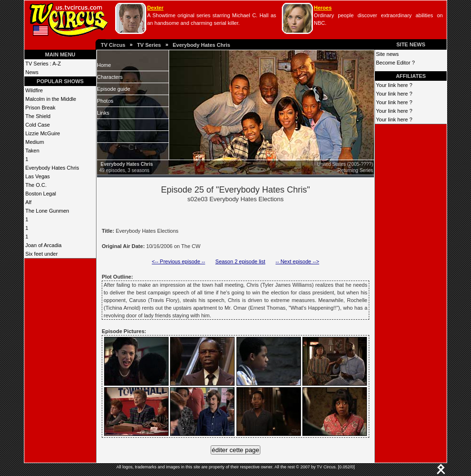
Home (104, 65)
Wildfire (34, 90)
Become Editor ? (395, 63)
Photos (105, 101)
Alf (28, 202)
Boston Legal (41, 194)
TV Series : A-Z (43, 64)
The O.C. (36, 185)
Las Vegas (37, 176)
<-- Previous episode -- (179, 261)
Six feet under (42, 254)
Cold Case (37, 125)
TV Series (149, 45)
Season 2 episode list (241, 261)
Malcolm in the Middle (51, 99)
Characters (110, 77)
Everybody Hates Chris (201, 45)
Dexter (155, 8)
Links (103, 113)
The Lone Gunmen (47, 211)
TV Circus (113, 45)
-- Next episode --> (297, 261)
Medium (35, 142)
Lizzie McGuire (43, 133)
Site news (387, 54)
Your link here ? (394, 85)
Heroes (323, 8)
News (32, 72)
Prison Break (40, 108)
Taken (32, 151)
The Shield (38, 116)
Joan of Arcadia (43, 245)
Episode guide (114, 89)
